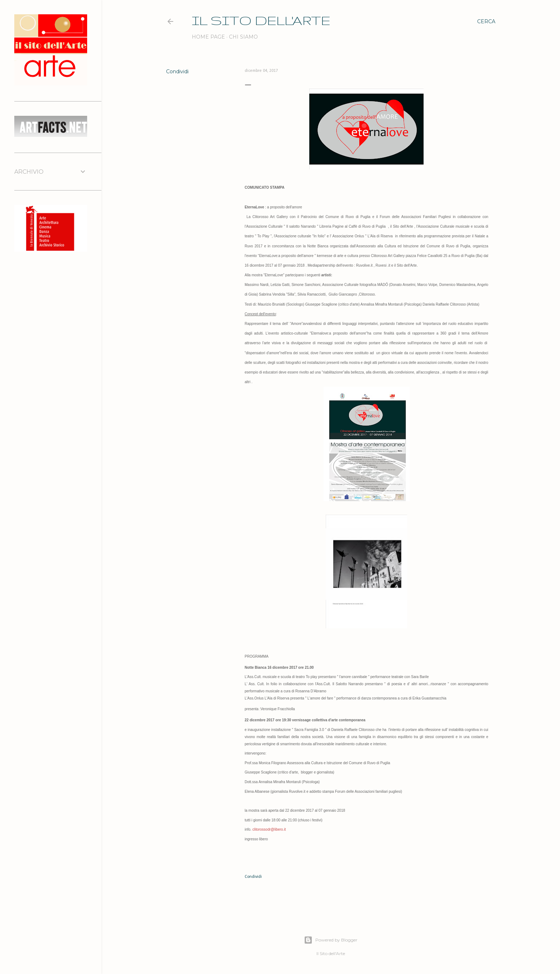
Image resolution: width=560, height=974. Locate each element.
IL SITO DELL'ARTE (261, 20)
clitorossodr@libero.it (269, 829)
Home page (208, 37)
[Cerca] (486, 21)
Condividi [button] (177, 71)
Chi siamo (243, 37)
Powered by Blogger (331, 940)
